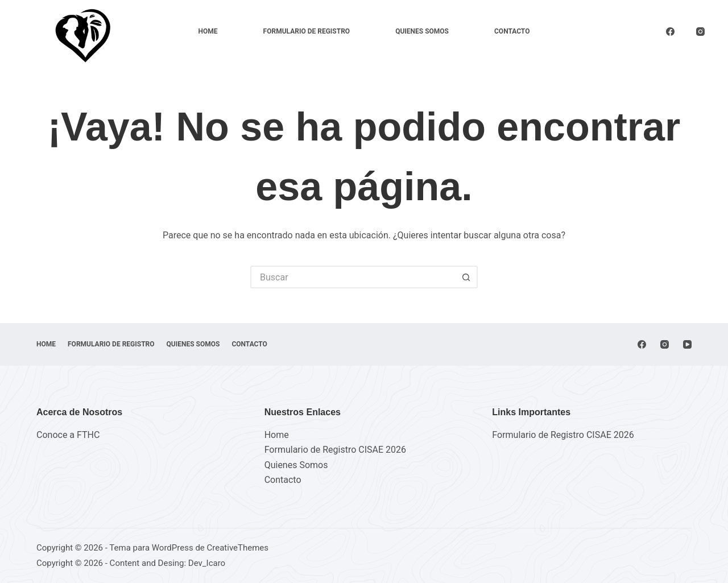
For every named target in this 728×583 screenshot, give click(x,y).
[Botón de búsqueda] (466, 277)
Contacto (512, 31)
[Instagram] (701, 32)
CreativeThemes (238, 548)
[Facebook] (671, 32)
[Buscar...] (353, 277)
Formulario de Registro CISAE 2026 (335, 450)
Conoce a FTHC (68, 435)
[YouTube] (687, 344)
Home (208, 31)
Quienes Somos (422, 31)
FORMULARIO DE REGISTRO (307, 31)
